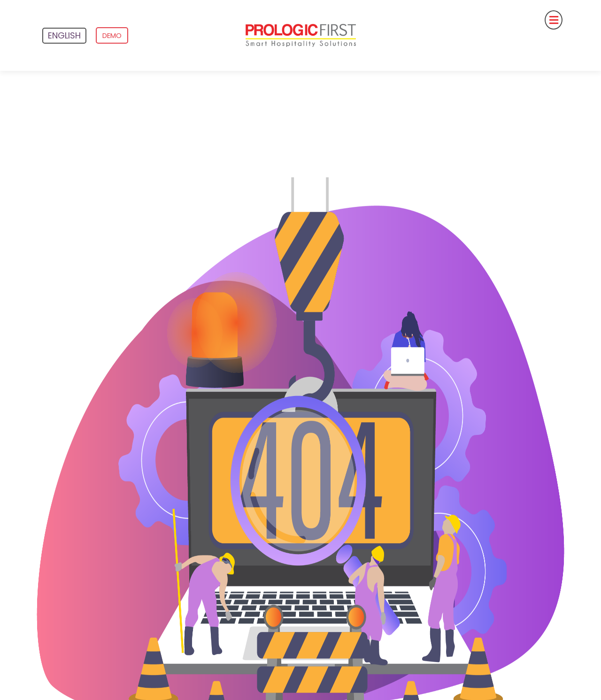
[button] (482, 20)
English (64, 35)
